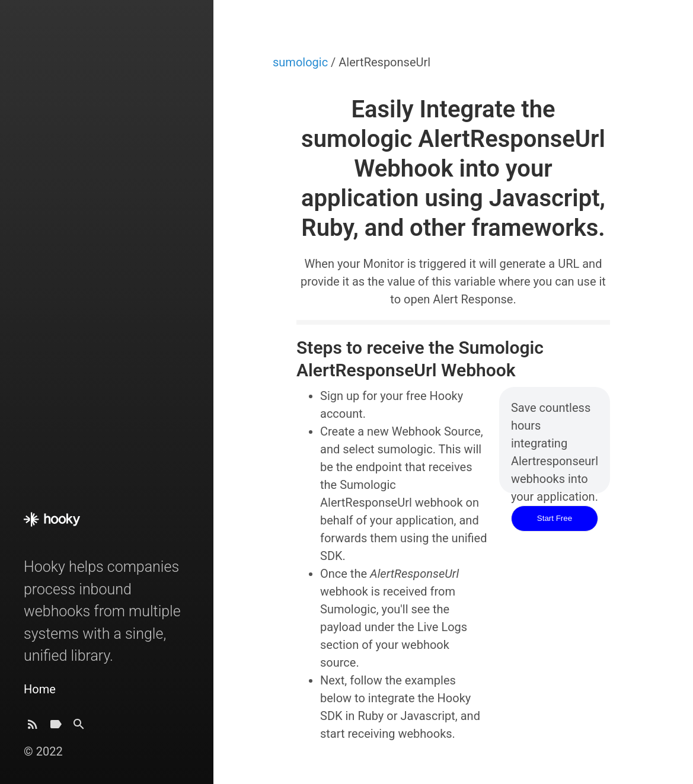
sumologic (302, 62)
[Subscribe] (33, 727)
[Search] (79, 727)
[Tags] (56, 727)
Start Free (555, 518)
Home (40, 689)
